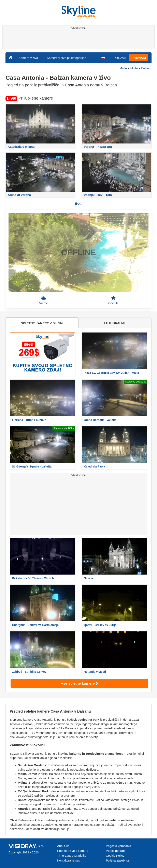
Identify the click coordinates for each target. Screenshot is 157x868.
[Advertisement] (78, 40)
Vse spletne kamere (79, 683)
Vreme (44, 300)
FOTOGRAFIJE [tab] (115, 323)
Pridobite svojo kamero (73, 851)
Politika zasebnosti (118, 860)
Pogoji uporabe (116, 851)
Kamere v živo (30, 58)
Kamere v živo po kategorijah (68, 58)
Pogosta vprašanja (118, 846)
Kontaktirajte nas (69, 860)
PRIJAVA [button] (120, 58)
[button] (104, 58)
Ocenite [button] (114, 300)
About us (63, 846)
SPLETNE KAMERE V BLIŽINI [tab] (42, 323)
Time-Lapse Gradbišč (72, 856)
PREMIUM (139, 58)
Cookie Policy (115, 856)
